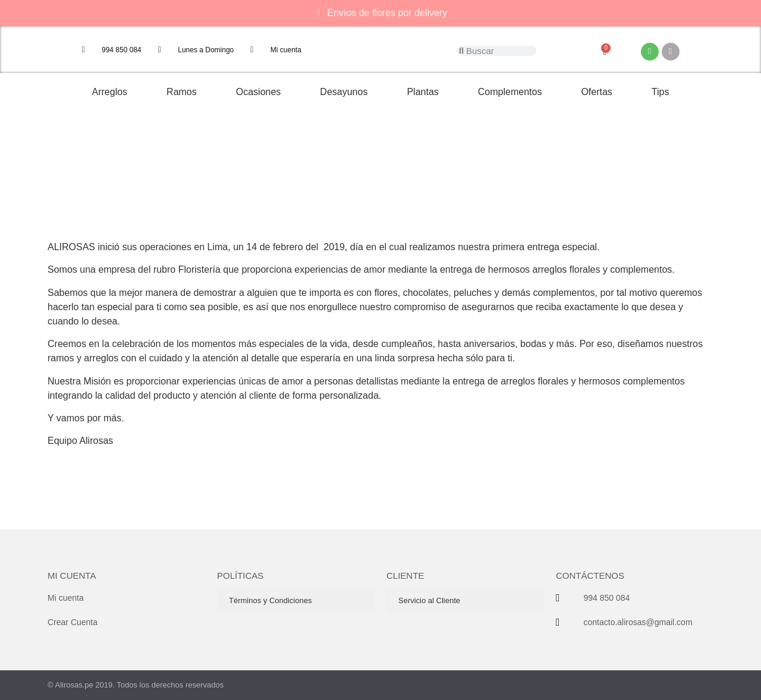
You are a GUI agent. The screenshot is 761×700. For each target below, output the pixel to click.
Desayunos (344, 92)
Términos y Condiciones (270, 600)
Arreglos (110, 92)
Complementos (510, 92)
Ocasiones (259, 92)
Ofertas (596, 92)
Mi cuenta (72, 576)
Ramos (182, 92)
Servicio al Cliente (429, 600)
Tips (661, 92)
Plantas (422, 92)
